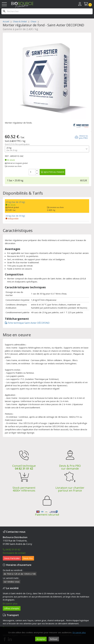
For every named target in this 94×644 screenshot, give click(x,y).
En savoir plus (10, 604)
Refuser (54, 639)
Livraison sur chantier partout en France (70, 489)
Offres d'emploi (12, 608)
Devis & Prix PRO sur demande (70, 467)
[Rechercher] (47, 11)
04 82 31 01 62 (24, 469)
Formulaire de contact (14, 553)
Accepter (41, 639)
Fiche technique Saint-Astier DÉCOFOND (27, 323)
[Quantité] (32, 172)
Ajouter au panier (52, 172)
